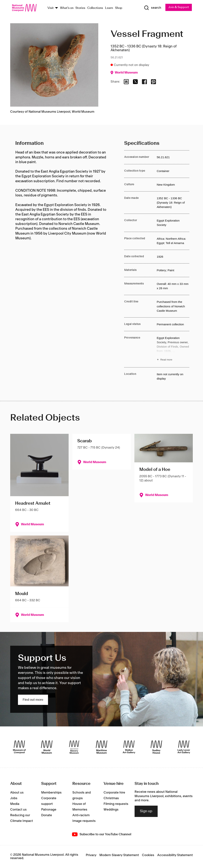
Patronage (49, 810)
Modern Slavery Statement (119, 855)
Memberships (51, 793)
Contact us (18, 810)
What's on (67, 8)
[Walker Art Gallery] (129, 747)
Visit (51, 8)
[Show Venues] (57, 8)
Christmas (111, 798)
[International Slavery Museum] (74, 747)
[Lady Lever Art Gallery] (184, 747)
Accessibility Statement (175, 855)
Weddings (111, 810)
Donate (47, 815)
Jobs (14, 798)
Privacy (91, 855)
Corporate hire (114, 793)
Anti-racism (81, 815)
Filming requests (116, 804)
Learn (109, 8)
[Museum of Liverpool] (19, 747)
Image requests (84, 821)
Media (15, 804)
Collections (95, 8)
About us (17, 793)
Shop (119, 8)
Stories (80, 8)
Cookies (148, 855)
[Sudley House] (156, 747)
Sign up (146, 811)
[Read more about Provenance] (173, 349)
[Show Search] (153, 8)
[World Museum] (47, 747)
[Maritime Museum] (102, 747)
